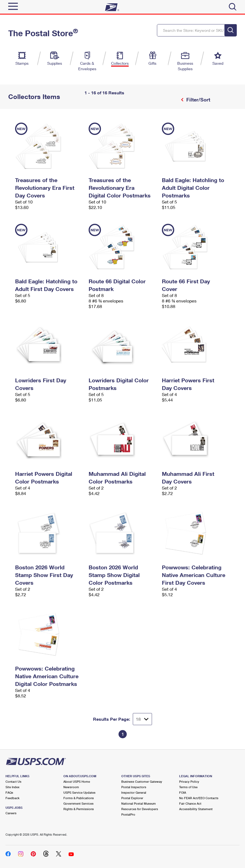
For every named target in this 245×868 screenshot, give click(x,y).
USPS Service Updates (79, 792)
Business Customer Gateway (142, 781)
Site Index (12, 787)
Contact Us (13, 781)
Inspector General (134, 792)
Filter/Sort (198, 100)
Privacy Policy (189, 781)
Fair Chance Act (190, 803)
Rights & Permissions (79, 809)
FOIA (183, 792)
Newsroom (71, 787)
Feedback (12, 798)
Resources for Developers (140, 809)
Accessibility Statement (196, 809)
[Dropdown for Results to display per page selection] (142, 719)
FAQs (9, 792)
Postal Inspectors (134, 787)
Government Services (78, 803)
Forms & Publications (79, 798)
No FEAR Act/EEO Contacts (199, 798)
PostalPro (128, 814)
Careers (11, 813)
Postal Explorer (132, 798)
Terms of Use (188, 787)
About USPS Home (77, 781)
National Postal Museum (139, 803)
